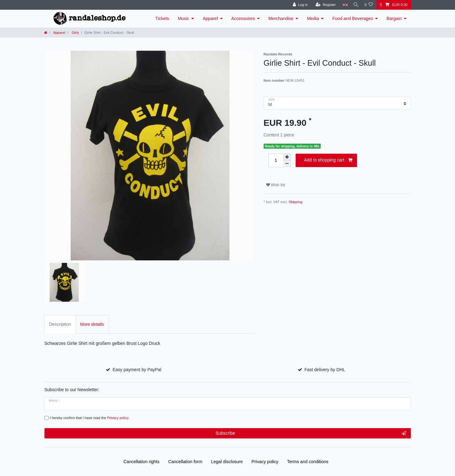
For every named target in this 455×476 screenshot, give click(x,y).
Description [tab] (60, 324)
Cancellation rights (141, 462)
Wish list (276, 185)
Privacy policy (265, 462)
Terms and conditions (308, 462)
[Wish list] (369, 5)
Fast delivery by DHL (325, 370)
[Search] (355, 5)
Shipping (296, 202)
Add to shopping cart (328, 160)
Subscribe (311, 433)
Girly (75, 33)
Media (313, 18)
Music (184, 18)
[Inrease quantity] (287, 157)
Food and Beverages (353, 18)
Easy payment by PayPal (137, 370)
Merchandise (281, 18)
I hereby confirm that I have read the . (90, 418)
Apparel (210, 18)
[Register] (323, 5)
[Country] (343, 5)
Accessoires (243, 18)
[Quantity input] (276, 160)
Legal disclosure (227, 462)
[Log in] (298, 5)
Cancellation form (185, 462)
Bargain (394, 18)
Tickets (162, 18)
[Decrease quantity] (287, 164)
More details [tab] (92, 324)
